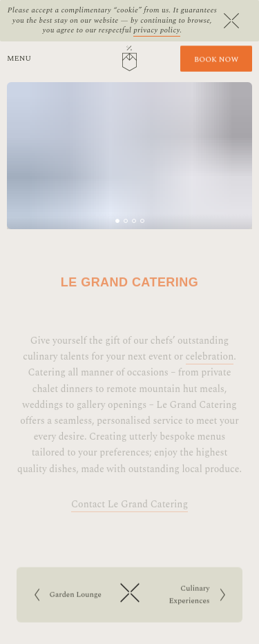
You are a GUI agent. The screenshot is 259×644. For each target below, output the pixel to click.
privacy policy (156, 30)
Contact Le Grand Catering (129, 514)
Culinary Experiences (191, 596)
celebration (210, 366)
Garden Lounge (73, 596)
